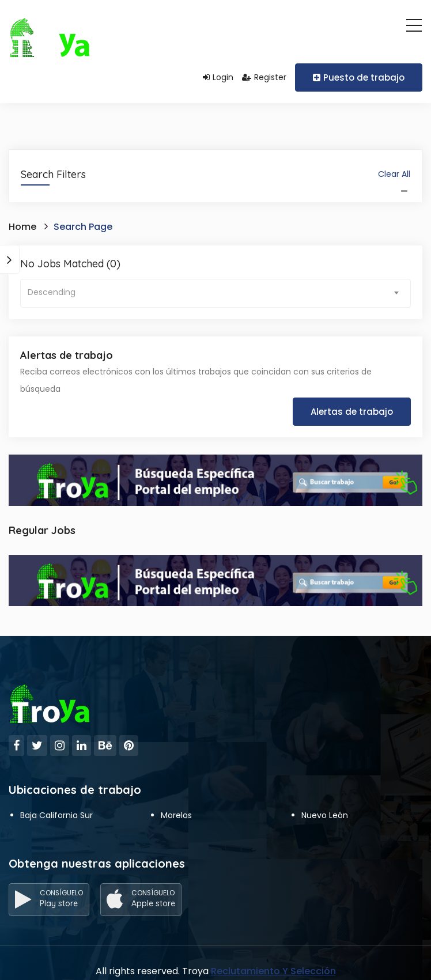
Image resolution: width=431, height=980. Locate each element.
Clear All (394, 174)
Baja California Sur (56, 815)
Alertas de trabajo (352, 412)
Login (218, 77)
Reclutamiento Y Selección (273, 971)
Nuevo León (325, 815)
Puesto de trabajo (359, 77)
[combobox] (215, 293)
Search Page (83, 227)
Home (22, 227)
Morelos (176, 815)
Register (264, 77)
